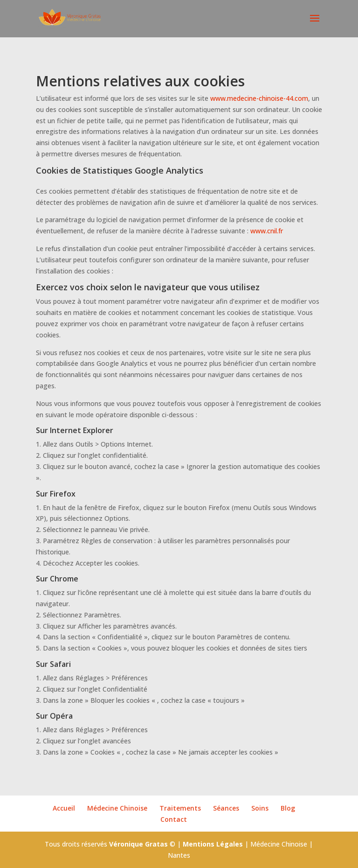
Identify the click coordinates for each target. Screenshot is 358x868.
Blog (288, 808)
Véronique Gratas (138, 844)
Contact (174, 819)
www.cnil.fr (267, 231)
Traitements (180, 808)
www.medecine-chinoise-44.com (259, 98)
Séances (226, 808)
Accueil (64, 808)
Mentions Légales (213, 844)
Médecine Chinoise (117, 808)
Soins (260, 808)
